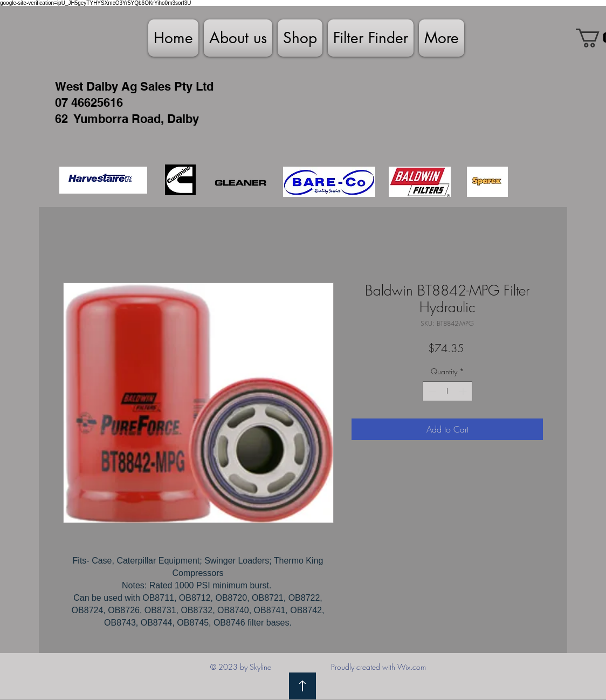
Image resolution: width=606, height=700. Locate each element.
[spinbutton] (447, 391)
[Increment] (464, 391)
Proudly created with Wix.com (378, 667)
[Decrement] (431, 391)
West (69, 86)
